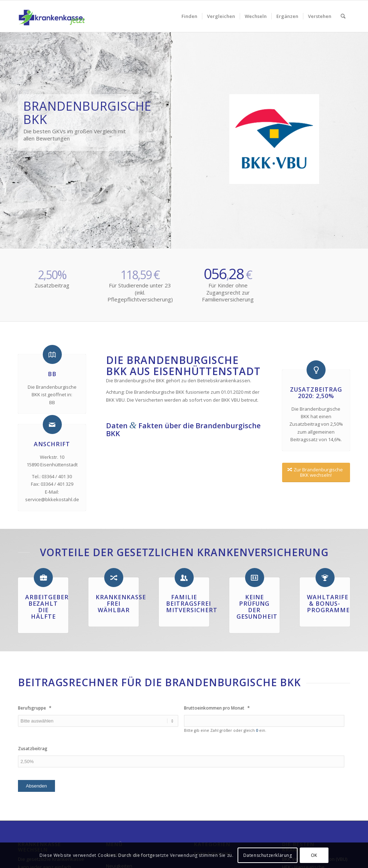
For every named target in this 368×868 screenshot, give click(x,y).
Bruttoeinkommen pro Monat (217, 708)
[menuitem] (189, 16)
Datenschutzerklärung (268, 855)
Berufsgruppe (35, 708)
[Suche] (343, 16)
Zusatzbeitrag (33, 749)
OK (314, 855)
